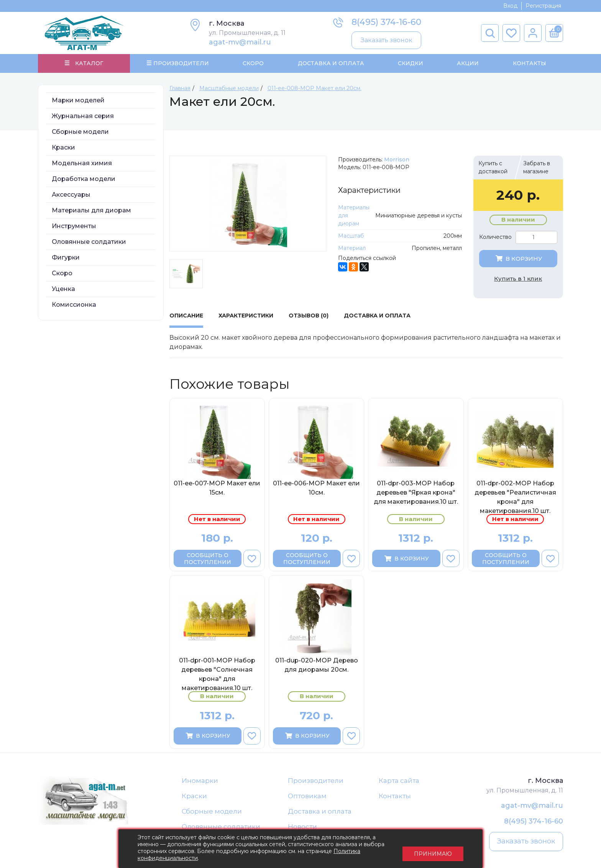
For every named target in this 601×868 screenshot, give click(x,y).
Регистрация (543, 6)
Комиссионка (74, 305)
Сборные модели (80, 132)
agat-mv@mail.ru (240, 42)
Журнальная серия (83, 117)
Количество (495, 238)
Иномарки (200, 781)
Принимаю (433, 849)
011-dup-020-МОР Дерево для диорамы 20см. (317, 666)
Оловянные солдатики (89, 242)
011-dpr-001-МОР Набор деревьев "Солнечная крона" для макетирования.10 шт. (217, 675)
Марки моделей (78, 101)
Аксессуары (71, 195)
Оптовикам (307, 797)
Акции (468, 64)
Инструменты (74, 227)
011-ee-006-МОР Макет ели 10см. (316, 489)
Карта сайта (399, 781)
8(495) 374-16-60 (386, 22)
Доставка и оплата (320, 812)
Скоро (253, 64)
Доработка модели (84, 180)
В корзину (518, 259)
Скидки (411, 64)
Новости (302, 828)
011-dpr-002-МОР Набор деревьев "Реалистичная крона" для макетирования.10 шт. (515, 498)
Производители (316, 781)
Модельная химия (82, 164)
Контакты (529, 64)
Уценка (63, 290)
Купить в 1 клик (518, 279)
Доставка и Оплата (331, 64)
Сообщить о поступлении (208, 559)
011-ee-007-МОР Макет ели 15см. (217, 489)
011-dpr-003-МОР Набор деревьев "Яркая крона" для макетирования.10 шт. (416, 493)
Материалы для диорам (91, 211)
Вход (510, 6)
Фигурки (66, 258)
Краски (63, 148)
